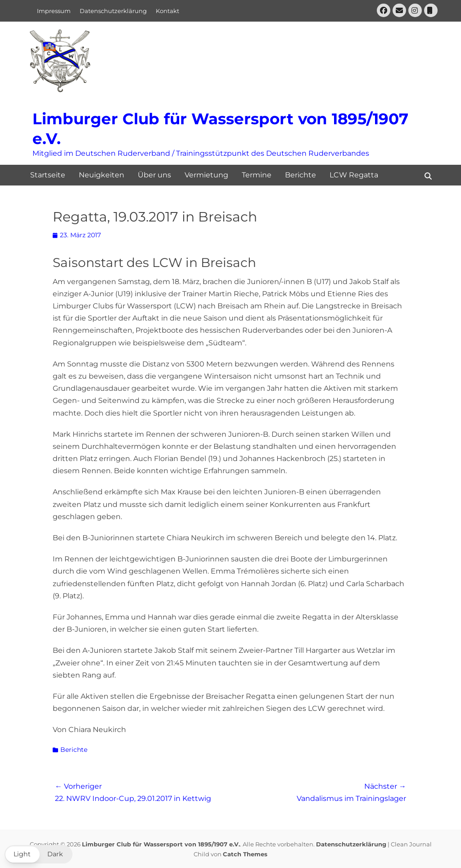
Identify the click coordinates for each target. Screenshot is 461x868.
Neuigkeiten (102, 175)
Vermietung (206, 175)
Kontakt (167, 11)
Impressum (54, 11)
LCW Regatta (354, 175)
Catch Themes (245, 854)
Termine (257, 175)
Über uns (154, 175)
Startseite (48, 175)
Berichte (301, 175)
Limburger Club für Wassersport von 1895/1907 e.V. (161, 844)
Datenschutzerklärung (113, 11)
